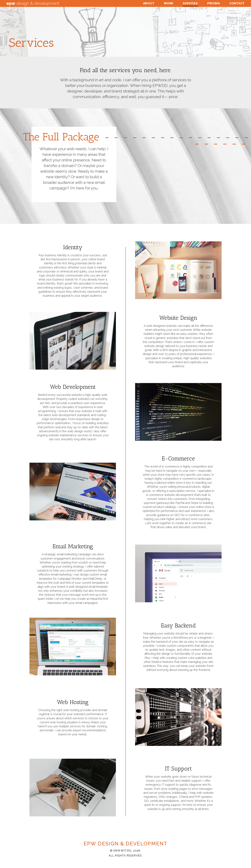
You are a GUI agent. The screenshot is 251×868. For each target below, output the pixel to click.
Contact (237, 3)
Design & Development (33, 3)
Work (169, 3)
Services (190, 3)
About (149, 3)
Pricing (214, 3)
